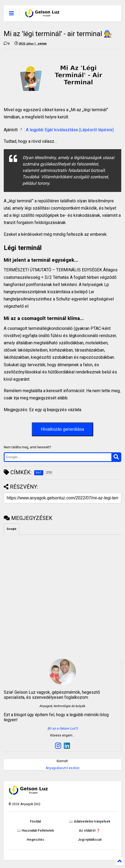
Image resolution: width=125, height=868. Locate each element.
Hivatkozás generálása (62, 429)
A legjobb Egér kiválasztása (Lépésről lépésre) (70, 130)
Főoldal (35, 821)
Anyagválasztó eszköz (63, 768)
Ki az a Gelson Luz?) (63, 728)
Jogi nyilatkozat (90, 840)
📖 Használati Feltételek (35, 831)
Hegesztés (35, 840)
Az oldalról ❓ (89, 831)
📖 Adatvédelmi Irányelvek (90, 821)
